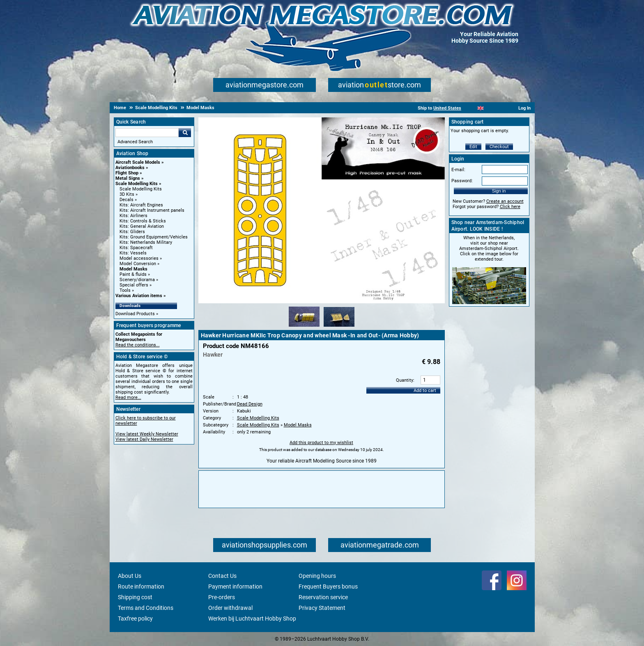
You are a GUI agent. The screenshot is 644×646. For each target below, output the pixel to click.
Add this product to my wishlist (321, 443)
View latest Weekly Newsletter (147, 434)
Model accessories (139, 258)
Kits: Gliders (132, 232)
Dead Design (250, 404)
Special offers (134, 285)
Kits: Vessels (133, 253)
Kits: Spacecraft (136, 248)
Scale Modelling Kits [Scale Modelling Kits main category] (141, 189)
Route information (141, 586)
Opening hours (317, 576)
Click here (510, 207)
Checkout (499, 147)
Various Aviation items (139, 296)
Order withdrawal (230, 608)
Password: (462, 181)
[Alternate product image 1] (304, 327)
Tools (125, 290)
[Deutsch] (501, 108)
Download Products (135, 314)
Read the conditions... (138, 345)
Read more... (128, 397)
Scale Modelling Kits (137, 184)
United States (447, 108)
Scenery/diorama (137, 280)
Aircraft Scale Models (138, 162)
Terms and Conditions (146, 608)
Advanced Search (135, 142)
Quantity (405, 380)
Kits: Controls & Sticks (143, 221)
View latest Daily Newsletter (144, 439)
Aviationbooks (130, 168)
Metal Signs (128, 178)
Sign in (499, 191)
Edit (473, 147)
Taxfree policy (135, 619)
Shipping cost (135, 597)
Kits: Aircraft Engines (141, 205)
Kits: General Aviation (142, 226)
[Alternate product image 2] (339, 327)
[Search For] (147, 133)
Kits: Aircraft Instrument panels (152, 210)
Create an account (505, 201)
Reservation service (323, 597)
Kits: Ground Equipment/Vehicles (154, 237)
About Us (130, 576)
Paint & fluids (133, 274)
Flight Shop (127, 173)
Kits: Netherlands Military (146, 242)
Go (185, 133)
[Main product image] (322, 302)
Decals (126, 200)
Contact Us (222, 576)
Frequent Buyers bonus (328, 586)
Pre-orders (222, 597)
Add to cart (425, 391)
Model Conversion (138, 264)
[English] (481, 108)
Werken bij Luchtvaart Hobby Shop (252, 619)
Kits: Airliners (133, 216)
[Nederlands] (470, 108)
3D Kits (127, 194)
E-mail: (458, 170)
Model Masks (133, 269)
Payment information (235, 586)
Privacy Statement (322, 608)
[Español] (491, 108)
